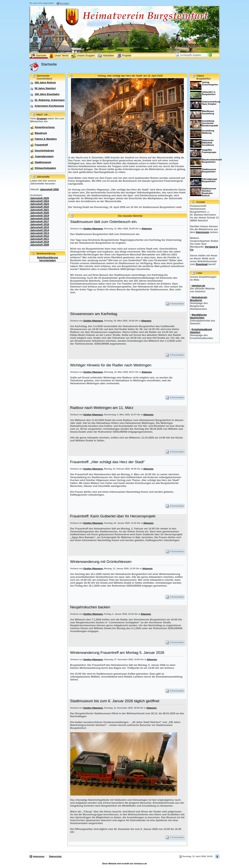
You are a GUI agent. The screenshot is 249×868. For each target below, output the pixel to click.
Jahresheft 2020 (40, 213)
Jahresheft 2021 (40, 210)
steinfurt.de (198, 286)
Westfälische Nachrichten (198, 316)
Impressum (203, 232)
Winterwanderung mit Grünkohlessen (101, 562)
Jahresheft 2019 (40, 216)
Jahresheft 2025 (40, 198)
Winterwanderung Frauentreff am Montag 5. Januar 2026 (117, 653)
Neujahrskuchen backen (90, 607)
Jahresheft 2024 (40, 201)
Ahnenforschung (45, 127)
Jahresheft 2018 (40, 219)
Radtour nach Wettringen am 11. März (102, 408)
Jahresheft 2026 (49, 189)
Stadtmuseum (43, 162)
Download (202, 264)
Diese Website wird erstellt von (124, 864)
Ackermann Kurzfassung (49, 106)
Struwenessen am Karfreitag (94, 314)
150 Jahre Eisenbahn (47, 94)
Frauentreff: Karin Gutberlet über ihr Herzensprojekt (113, 516)
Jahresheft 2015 (40, 227)
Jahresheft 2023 (40, 204)
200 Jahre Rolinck (45, 83)
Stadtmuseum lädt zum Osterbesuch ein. (104, 222)
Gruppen (42, 118)
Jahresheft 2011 (40, 239)
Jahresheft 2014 (40, 230)
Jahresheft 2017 (40, 221)
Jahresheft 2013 (40, 233)
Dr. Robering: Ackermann (50, 100)
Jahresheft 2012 (40, 236)
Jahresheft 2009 (40, 245)
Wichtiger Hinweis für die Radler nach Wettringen (111, 365)
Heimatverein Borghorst (199, 299)
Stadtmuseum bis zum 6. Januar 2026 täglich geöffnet (115, 701)
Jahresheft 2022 (40, 207)
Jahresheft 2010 (40, 242)
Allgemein (147, 229)
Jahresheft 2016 (40, 224)
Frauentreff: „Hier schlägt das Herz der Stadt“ (108, 462)
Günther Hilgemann (93, 229)
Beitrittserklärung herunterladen (48, 259)
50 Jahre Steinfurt (45, 88)
